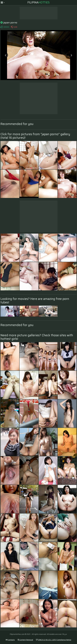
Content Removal (25, 640)
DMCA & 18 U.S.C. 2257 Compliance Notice (54, 640)
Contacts (10, 640)
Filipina (38, 2)
